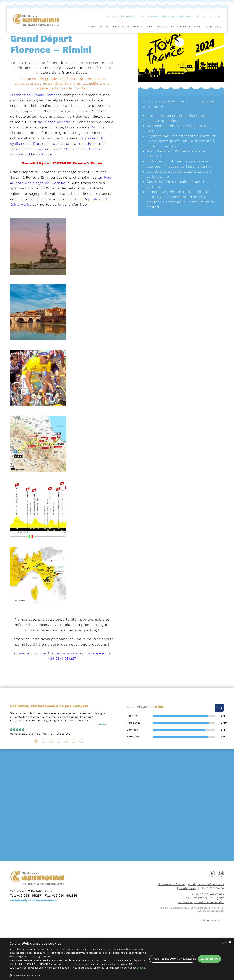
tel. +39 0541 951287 (121, 17)
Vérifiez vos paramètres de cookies (201, 902)
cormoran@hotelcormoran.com (170, 17)
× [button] (230, 942)
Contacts (212, 27)
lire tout (103, 724)
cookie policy (187, 888)
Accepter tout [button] (211, 959)
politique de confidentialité (206, 884)
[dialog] (117, 959)
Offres (162, 27)
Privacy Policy (217, 908)
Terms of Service (210, 911)
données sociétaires (171, 884)
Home (92, 27)
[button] (79, 975)
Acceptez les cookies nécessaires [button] (174, 959)
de (220, 18)
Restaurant (143, 27)
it (204, 18)
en (212, 18)
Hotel (105, 27)
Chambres (122, 27)
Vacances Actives (186, 27)
